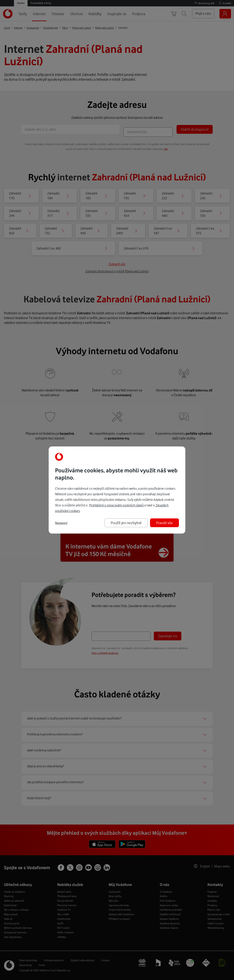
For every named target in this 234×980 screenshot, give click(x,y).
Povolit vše (164, 523)
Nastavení (61, 523)
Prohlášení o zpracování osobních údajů (116, 505)
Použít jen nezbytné (126, 523)
